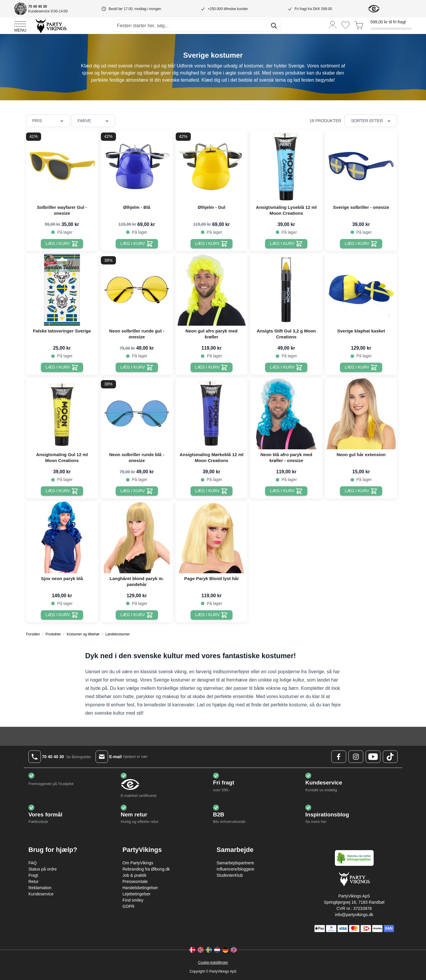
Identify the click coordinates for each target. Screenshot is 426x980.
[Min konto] (333, 24)
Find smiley (133, 900)
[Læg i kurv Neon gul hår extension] (361, 491)
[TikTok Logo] (390, 757)
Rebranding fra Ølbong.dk (146, 869)
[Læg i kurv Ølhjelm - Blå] (137, 244)
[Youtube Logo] (373, 757)
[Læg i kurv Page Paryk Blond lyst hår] (212, 615)
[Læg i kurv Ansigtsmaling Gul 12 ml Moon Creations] (62, 491)
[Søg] (274, 26)
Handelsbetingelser (140, 888)
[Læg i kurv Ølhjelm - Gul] (212, 244)
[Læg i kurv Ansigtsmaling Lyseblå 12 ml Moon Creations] (286, 244)
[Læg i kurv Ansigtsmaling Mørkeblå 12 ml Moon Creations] (212, 491)
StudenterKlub (230, 875)
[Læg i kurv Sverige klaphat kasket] (361, 367)
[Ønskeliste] (346, 25)
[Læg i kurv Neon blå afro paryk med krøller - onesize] (286, 491)
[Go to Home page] (51, 26)
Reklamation (40, 888)
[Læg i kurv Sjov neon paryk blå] (62, 615)
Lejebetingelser (137, 894)
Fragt (33, 875)
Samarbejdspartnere (235, 863)
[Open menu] (20, 26)
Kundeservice (41, 894)
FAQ (33, 863)
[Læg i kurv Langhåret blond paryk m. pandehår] (137, 615)
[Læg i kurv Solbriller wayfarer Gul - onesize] (62, 244)
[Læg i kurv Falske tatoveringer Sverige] (62, 367)
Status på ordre (43, 869)
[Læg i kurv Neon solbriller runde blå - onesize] (137, 491)
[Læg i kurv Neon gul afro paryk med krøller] (212, 367)
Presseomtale (135, 881)
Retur (33, 881)
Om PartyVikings (138, 863)
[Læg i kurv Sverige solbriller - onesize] (361, 244)
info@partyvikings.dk (354, 915)
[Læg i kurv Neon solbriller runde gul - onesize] (137, 367)
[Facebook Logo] (339, 757)
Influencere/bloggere (235, 869)
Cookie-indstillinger (213, 963)
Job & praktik (134, 875)
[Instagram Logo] (356, 757)
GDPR (128, 906)
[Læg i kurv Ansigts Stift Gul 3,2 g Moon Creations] (286, 367)
